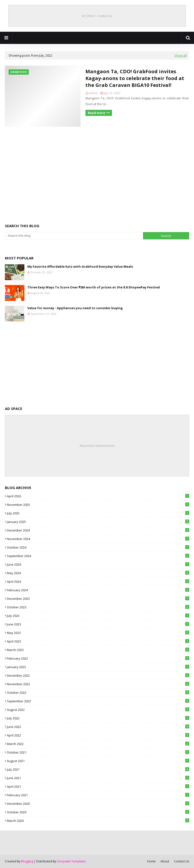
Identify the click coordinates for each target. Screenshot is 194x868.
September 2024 (98, 556)
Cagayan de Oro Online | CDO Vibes (97, 38)
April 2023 (98, 641)
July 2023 (98, 616)
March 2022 (98, 744)
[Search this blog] (74, 236)
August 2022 (98, 710)
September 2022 (98, 701)
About (165, 861)
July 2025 (98, 513)
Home (151, 861)
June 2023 (98, 624)
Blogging (27, 861)
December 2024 (98, 530)
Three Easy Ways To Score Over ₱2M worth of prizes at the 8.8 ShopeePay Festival (94, 287)
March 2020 (98, 821)
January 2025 (98, 522)
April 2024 (98, 582)
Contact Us (182, 861)
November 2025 (98, 505)
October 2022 (98, 693)
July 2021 (98, 769)
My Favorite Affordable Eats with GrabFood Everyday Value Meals (80, 266)
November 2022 (98, 684)
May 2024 (98, 573)
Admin (93, 93)
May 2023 (98, 633)
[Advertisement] (97, 168)
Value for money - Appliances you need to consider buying (75, 308)
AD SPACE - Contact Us (97, 16)
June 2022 (98, 727)
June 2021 (98, 778)
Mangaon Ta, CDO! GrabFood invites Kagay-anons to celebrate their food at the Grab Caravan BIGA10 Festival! (135, 78)
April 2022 (98, 735)
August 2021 (98, 761)
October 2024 (98, 547)
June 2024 (98, 564)
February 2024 (98, 590)
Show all (180, 55)
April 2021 (98, 786)
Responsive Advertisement (97, 446)
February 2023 (98, 658)
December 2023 (98, 599)
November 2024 (98, 539)
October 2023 (98, 607)
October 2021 (98, 752)
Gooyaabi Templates (71, 861)
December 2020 (98, 804)
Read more (97, 113)
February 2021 (98, 795)
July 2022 (98, 718)
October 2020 (98, 812)
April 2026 (98, 496)
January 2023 (98, 667)
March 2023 (98, 650)
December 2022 (98, 675)
